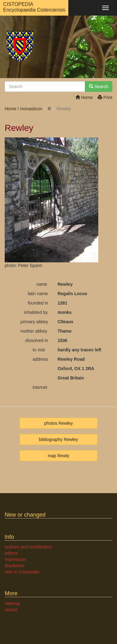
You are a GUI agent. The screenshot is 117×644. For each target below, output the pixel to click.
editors (11, 553)
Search (99, 87)
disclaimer (15, 566)
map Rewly (58, 456)
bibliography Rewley (58, 439)
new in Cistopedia (22, 572)
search (11, 610)
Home (84, 97)
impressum (15, 559)
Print (105, 97)
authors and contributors (28, 547)
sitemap (12, 603)
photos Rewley (59, 423)
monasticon (31, 109)
